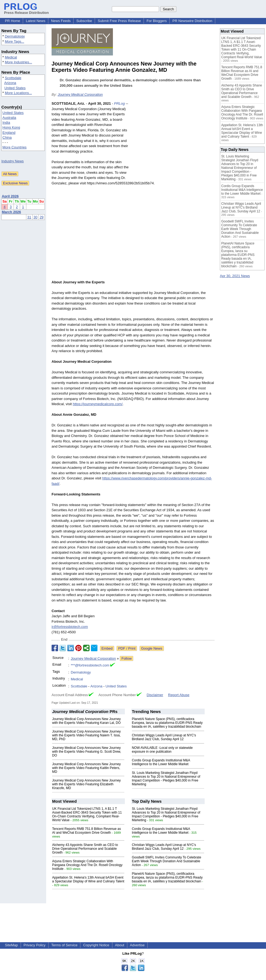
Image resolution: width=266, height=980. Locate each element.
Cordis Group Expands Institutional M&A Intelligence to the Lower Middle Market (161, 762)
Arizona (10, 83)
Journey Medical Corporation (80, 94)
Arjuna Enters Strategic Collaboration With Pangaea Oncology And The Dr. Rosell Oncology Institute (87, 865)
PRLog (119, 103)
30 (35, 217)
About (120, 945)
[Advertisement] (174, 141)
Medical (11, 57)
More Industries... (18, 62)
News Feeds (61, 21)
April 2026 (10, 196)
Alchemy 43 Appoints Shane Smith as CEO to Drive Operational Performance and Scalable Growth (85, 849)
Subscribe (84, 21)
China (7, 137)
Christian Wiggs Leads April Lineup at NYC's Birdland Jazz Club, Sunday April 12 (164, 737)
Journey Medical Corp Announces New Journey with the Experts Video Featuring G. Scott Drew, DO (87, 752)
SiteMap (11, 945)
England (9, 133)
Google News (152, 648)
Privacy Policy (35, 945)
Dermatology (15, 36)
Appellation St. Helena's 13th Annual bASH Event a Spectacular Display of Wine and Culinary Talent (88, 879)
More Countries (15, 147)
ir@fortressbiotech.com (70, 627)
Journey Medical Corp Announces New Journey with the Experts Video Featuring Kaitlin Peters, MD (86, 768)
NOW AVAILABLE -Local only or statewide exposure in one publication (162, 750)
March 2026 (12, 212)
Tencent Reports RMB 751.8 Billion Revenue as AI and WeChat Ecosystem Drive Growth (86, 831)
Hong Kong (11, 127)
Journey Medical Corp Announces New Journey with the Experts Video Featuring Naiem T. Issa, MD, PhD (86, 735)
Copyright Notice (96, 945)
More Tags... (15, 41)
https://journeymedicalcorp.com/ (98, 404)
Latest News (36, 21)
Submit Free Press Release (119, 21)
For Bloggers (157, 21)
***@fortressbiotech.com (90, 665)
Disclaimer (155, 695)
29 (42, 217)
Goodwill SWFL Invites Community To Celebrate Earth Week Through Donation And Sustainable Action (167, 861)
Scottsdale (13, 78)
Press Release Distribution (26, 11)
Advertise (137, 945)
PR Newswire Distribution (192, 21)
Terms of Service (64, 945)
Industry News (12, 161)
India (6, 122)
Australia (9, 118)
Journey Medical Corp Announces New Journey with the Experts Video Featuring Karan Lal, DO (86, 721)
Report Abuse (179, 695)
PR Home (12, 21)
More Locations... (18, 93)
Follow (126, 658)
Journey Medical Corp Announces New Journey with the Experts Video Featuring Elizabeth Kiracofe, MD (86, 784)
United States (15, 88)
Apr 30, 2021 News (235, 276)
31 (29, 217)
